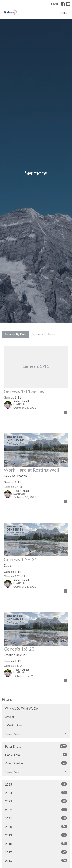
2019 (36, 835)
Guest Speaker (36, 763)
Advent (10, 717)
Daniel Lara (36, 755)
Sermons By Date (15, 334)
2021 (36, 818)
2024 (36, 793)
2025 (36, 784)
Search (55, 4)
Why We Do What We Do (21, 708)
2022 (36, 810)
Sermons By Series (44, 334)
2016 (36, 861)
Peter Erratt (36, 746)
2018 (36, 844)
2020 (36, 827)
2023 (36, 801)
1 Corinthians (14, 725)
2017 (36, 852)
